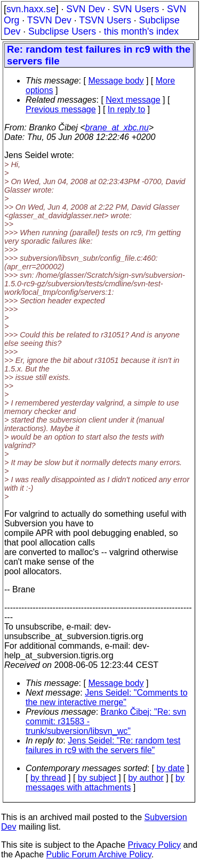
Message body (116, 81)
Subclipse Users (62, 31)
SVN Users (136, 9)
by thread (48, 778)
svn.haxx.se (31, 9)
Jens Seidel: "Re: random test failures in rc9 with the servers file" (103, 745)
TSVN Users (105, 20)
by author (146, 778)
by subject (97, 778)
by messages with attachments (105, 783)
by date (170, 768)
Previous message (61, 109)
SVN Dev (85, 9)
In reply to (126, 109)
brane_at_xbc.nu (117, 127)
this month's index (141, 31)
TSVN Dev (49, 20)
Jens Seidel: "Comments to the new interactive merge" (107, 697)
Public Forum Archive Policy (99, 854)
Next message (133, 100)
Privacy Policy (154, 845)
